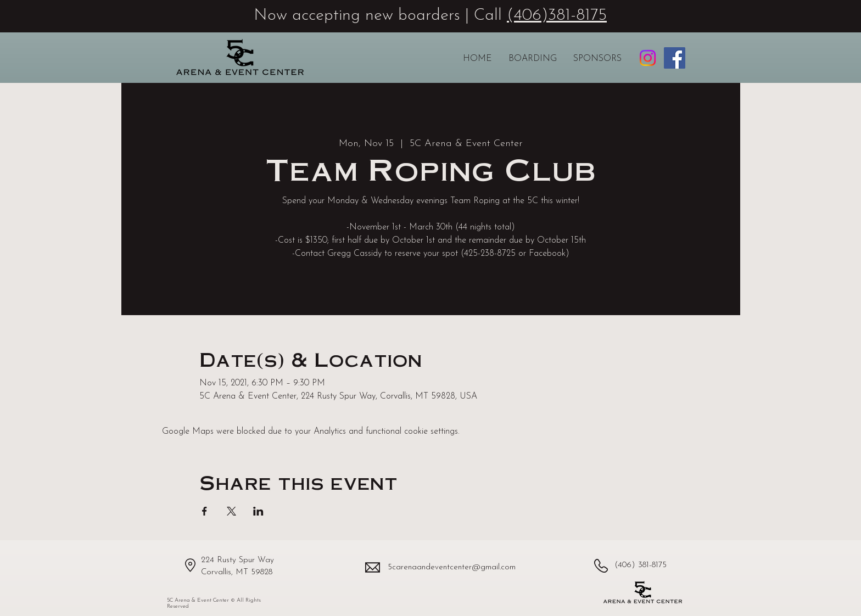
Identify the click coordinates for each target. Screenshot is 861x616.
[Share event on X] (231, 511)
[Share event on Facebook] (205, 511)
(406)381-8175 (557, 16)
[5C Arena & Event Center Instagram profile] (648, 58)
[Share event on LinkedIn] (258, 511)
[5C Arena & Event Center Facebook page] (675, 58)
